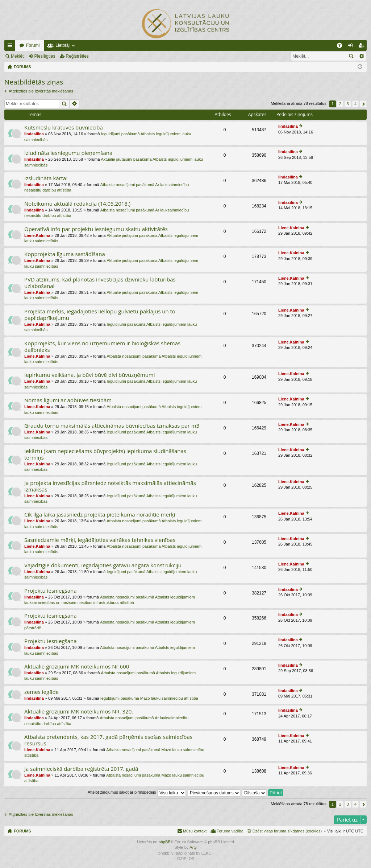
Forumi (33, 45)
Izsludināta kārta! (46, 178)
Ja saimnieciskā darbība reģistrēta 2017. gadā (81, 769)
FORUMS (22, 831)
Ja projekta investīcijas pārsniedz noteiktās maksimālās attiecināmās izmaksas (110, 486)
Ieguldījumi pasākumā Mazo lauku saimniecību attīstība (149, 698)
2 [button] (340, 104)
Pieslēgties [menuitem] (352, 47)
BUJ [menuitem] (342, 47)
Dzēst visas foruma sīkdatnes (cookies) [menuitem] (287, 831)
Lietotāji (63, 45)
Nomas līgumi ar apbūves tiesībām (68, 400)
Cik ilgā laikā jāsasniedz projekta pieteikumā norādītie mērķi (100, 515)
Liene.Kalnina (37, 235)
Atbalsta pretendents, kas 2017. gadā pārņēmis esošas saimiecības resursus (108, 740)
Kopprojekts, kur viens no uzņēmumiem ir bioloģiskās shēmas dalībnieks (102, 347)
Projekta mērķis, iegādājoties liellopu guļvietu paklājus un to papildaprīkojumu (100, 315)
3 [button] (348, 104)
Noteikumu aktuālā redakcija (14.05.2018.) (77, 204)
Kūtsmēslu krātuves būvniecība (64, 127)
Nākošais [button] (363, 104)
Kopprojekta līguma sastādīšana (65, 254)
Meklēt (17, 56)
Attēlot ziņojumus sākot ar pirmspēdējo (137, 792)
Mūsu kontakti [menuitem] (195, 831)
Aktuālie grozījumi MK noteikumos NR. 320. (79, 711)
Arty (193, 847)
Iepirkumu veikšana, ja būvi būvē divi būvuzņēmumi (90, 375)
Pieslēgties (45, 56)
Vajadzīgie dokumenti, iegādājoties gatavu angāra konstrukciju (103, 565)
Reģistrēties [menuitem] (363, 47)
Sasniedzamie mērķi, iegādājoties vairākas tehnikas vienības (100, 540)
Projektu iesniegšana (51, 591)
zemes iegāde (41, 692)
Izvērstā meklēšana (361, 56)
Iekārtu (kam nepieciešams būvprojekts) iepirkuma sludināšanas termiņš (105, 454)
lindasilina (34, 134)
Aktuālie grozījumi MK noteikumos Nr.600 (77, 667)
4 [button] (355, 104)
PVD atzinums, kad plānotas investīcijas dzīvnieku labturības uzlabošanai (100, 283)
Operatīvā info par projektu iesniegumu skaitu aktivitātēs (96, 229)
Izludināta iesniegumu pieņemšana (68, 153)
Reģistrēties (77, 56)
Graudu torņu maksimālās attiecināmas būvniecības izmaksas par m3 (112, 426)
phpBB (165, 842)
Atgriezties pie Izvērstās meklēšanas (41, 91)
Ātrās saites (11, 47)
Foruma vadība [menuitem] (230, 831)
